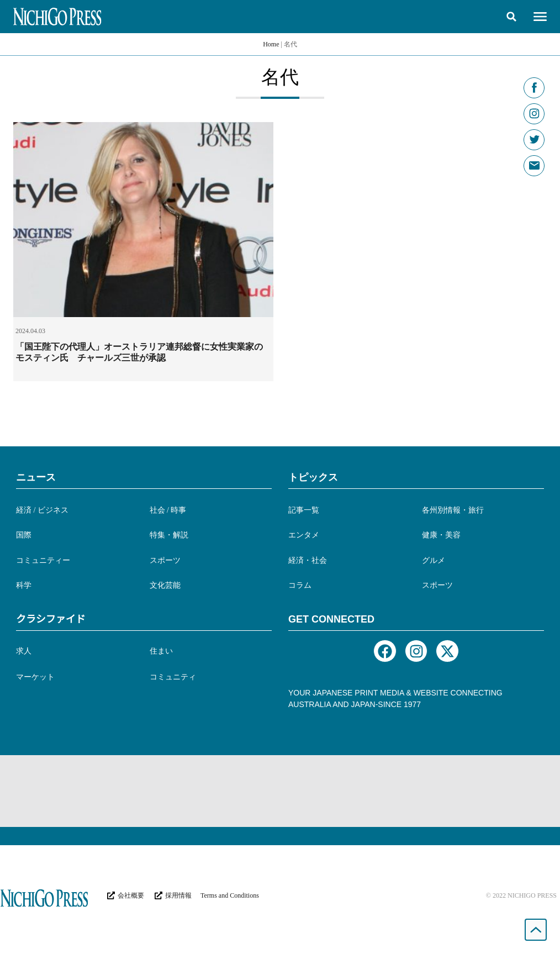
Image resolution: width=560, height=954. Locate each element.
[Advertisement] (280, 791)
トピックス (313, 477)
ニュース (36, 477)
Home (271, 44)
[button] (511, 17)
